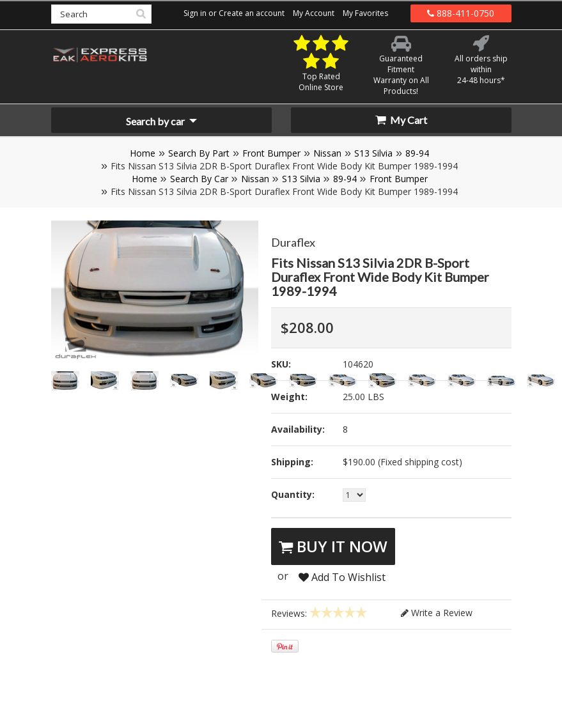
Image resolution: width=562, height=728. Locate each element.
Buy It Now (333, 546)
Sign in (195, 13)
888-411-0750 (461, 13)
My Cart (401, 120)
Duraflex (293, 242)
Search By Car (199, 179)
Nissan (327, 153)
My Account (314, 13)
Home (143, 153)
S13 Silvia (373, 153)
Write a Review (437, 613)
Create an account (252, 13)
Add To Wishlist (342, 577)
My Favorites (365, 13)
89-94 (417, 153)
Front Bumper (271, 153)
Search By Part (199, 153)
